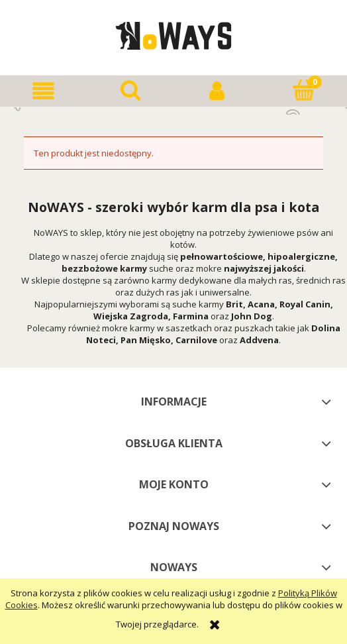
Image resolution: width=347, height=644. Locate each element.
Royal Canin (305, 304)
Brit (234, 304)
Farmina (191, 316)
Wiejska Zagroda (131, 316)
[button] (43, 91)
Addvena (259, 340)
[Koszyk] (304, 90)
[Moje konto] (217, 91)
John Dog (252, 316)
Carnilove (196, 340)
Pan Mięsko (146, 340)
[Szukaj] (130, 90)
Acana (261, 304)
